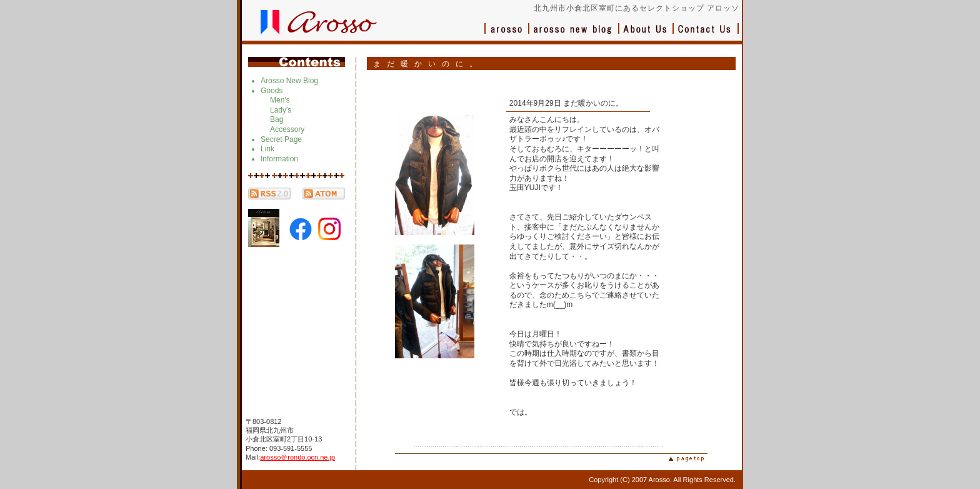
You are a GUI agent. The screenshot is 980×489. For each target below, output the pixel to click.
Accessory (287, 129)
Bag (277, 119)
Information (279, 159)
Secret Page (281, 139)
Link (267, 149)
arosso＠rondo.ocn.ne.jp (297, 457)
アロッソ (507, 35)
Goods (272, 91)
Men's (280, 100)
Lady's (281, 110)
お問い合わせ (706, 35)
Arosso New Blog (289, 81)
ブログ (574, 35)
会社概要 (647, 35)
